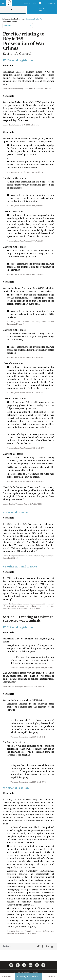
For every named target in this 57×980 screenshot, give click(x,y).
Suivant (52, 977)
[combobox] (4, 26)
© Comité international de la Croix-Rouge (28, 973)
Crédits (34, 3)
